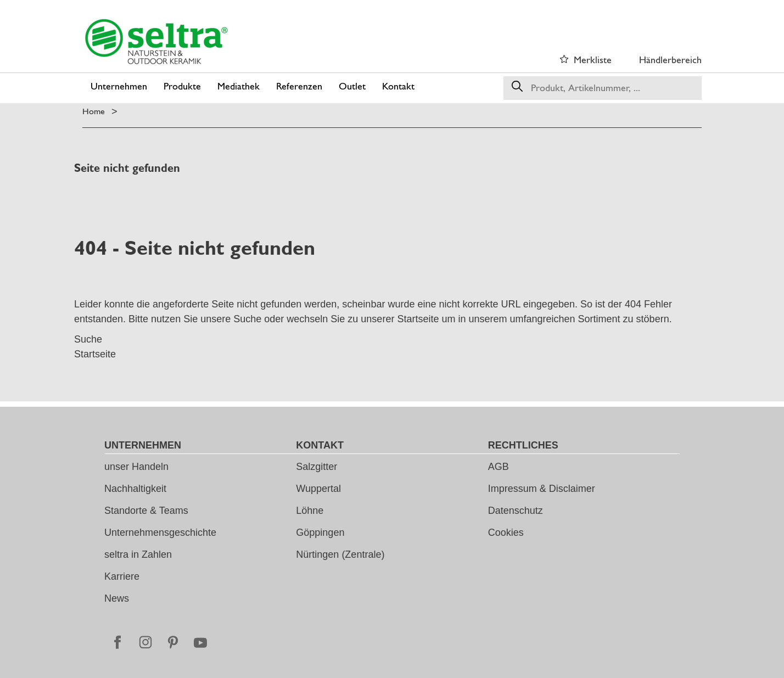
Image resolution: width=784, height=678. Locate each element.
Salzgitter (317, 467)
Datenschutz (516, 511)
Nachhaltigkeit (135, 489)
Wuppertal (318, 489)
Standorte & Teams (146, 511)
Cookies (506, 533)
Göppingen (320, 533)
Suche (247, 319)
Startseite (418, 319)
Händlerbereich (670, 60)
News (117, 598)
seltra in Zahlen (138, 554)
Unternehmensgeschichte (160, 533)
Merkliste (593, 60)
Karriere (122, 576)
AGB (499, 467)
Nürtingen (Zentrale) (340, 554)
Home (94, 111)
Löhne (310, 511)
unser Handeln (136, 467)
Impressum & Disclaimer (542, 489)
